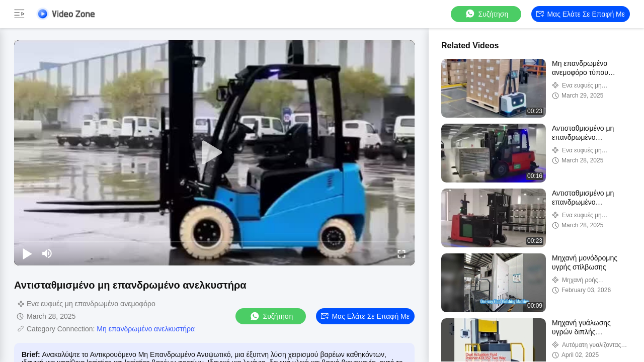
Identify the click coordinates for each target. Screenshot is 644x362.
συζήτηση (487, 14)
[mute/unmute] (47, 253)
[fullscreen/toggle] (401, 253)
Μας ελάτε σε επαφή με (581, 14)
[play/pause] (27, 253)
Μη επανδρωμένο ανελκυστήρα (146, 329)
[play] (214, 153)
